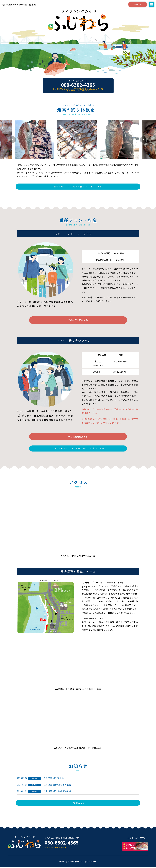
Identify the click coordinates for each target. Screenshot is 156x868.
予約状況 (137, 4)
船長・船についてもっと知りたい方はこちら (78, 187)
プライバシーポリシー (138, 839)
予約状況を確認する (78, 321)
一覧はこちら (78, 804)
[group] (36, 140)
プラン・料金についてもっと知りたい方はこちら (78, 449)
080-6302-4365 (78, 85)
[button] (14, 140)
